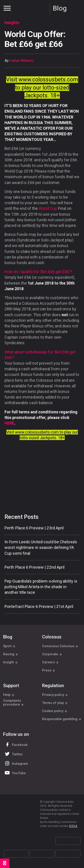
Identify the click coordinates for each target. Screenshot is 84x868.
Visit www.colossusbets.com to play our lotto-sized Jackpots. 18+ (42, 88)
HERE (9, 423)
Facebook (16, 744)
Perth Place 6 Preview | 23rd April (34, 528)
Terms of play (55, 703)
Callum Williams (22, 61)
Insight (10, 662)
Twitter (13, 754)
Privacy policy (55, 695)
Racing (11, 654)
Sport (9, 646)
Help (9, 695)
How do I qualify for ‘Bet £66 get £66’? (38, 272)
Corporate (52, 654)
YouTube (15, 773)
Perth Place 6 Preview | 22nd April (34, 567)
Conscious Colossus (60, 646)
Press (48, 670)
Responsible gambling (62, 719)
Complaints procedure (13, 703)
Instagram (16, 763)
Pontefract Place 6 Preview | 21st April (39, 606)
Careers (50, 662)
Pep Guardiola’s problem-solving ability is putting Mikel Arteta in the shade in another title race (41, 587)
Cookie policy (55, 711)
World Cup (48, 208)
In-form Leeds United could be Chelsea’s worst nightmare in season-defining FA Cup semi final (41, 547)
